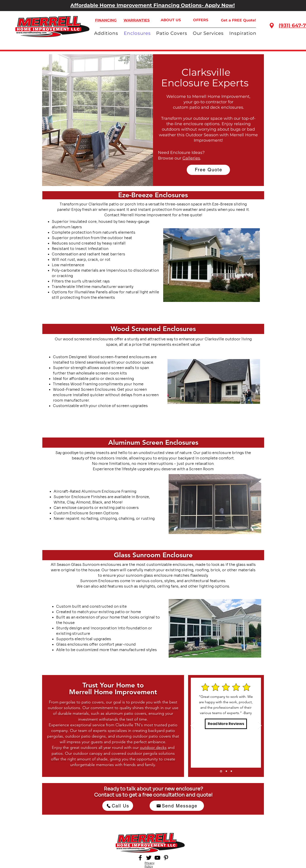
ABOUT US (171, 20)
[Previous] (192, 726)
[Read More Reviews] (226, 724)
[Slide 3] (231, 771)
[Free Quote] (208, 170)
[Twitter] (149, 858)
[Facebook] (140, 858)
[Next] (260, 726)
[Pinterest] (166, 858)
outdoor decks (153, 748)
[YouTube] (157, 858)
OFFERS (201, 20)
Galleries (191, 158)
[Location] (272, 26)
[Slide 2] (226, 771)
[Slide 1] (221, 771)
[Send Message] (177, 806)
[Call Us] (118, 806)
